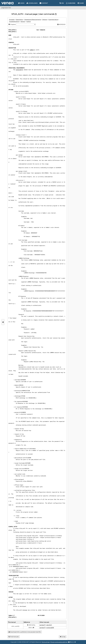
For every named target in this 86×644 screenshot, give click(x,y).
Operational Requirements (33, 19)
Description (19, 19)
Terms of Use (46, 642)
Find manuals (14, 637)
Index (21, 3)
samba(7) (32, 50)
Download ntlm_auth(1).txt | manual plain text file (25, 632)
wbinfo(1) (49, 625)
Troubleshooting (14, 21)
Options (45, 19)
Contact (44, 3)
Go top (63, 637)
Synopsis (12, 19)
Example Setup (53, 19)
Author (29, 21)
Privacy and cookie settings (59, 642)
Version (23, 21)
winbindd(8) (20, 70)
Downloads (32, 3)
